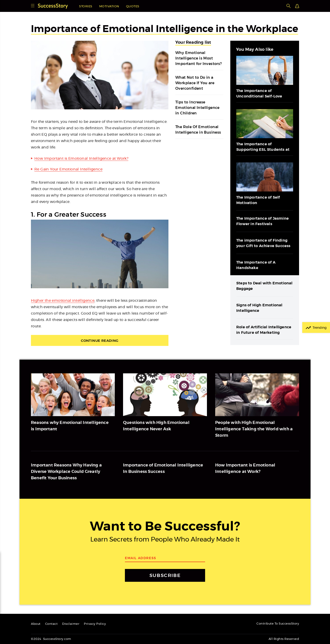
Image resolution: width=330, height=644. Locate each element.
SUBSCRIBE (165, 575)
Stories (86, 7)
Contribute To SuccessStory (278, 624)
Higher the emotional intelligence (63, 301)
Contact (51, 624)
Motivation (109, 7)
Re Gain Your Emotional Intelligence (68, 169)
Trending (320, 328)
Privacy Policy (95, 624)
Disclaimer (71, 624)
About (36, 624)
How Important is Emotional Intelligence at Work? (81, 159)
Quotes (133, 7)
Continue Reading (100, 341)
